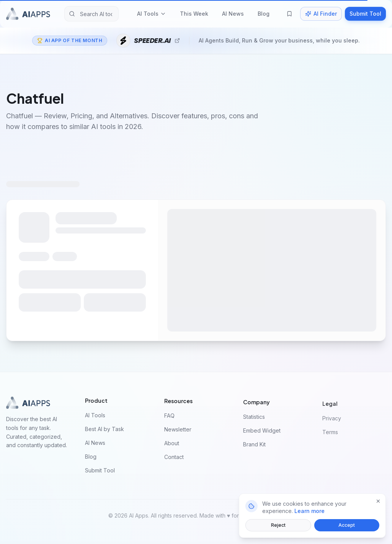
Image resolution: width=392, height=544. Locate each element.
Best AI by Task (107, 430)
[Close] (377, 501)
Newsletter (180, 431)
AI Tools (152, 14)
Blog (264, 14)
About (174, 445)
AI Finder (321, 14)
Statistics (256, 419)
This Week (194, 14)
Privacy (334, 421)
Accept (345, 525)
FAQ (172, 417)
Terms (332, 435)
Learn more (308, 511)
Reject (277, 525)
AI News (233, 14)
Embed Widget (264, 433)
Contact (176, 459)
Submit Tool (365, 14)
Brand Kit (257, 447)
